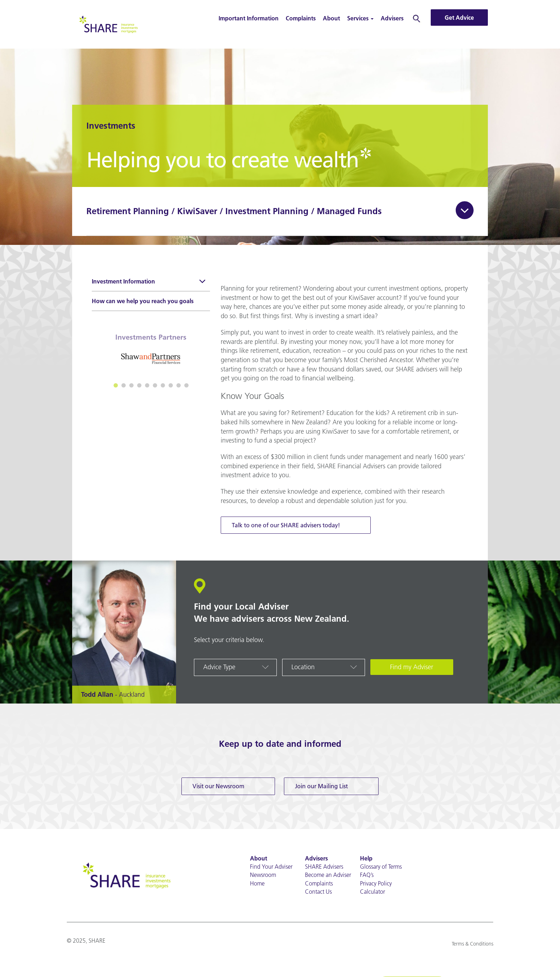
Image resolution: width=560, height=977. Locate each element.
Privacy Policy (376, 883)
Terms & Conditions (472, 944)
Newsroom (263, 875)
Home (257, 883)
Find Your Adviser (271, 867)
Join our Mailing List (321, 786)
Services (360, 18)
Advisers (392, 18)
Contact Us (318, 892)
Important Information (249, 18)
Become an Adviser (328, 875)
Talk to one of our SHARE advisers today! (286, 525)
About (331, 18)
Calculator (372, 892)
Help (366, 858)
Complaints (301, 18)
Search (417, 18)
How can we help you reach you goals (143, 301)
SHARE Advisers (324, 867)
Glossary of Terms (381, 867)
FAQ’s (367, 875)
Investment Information (149, 282)
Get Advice (459, 18)
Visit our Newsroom (218, 786)
